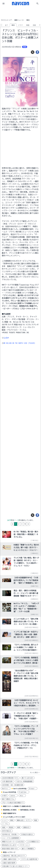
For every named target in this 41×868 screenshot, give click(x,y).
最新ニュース (19, 20)
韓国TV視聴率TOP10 (10, 813)
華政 (12, 820)
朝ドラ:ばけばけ (27, 778)
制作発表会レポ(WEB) (28, 810)
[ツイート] (33, 52)
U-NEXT (4, 796)
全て (7, 25)
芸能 (34, 25)
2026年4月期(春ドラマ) (10, 778)
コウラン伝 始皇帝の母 (29, 859)
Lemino (13, 796)
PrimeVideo (23, 792)
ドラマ (20, 25)
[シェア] (37, 52)
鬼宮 (4, 827)
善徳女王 (26, 827)
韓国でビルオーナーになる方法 (13, 842)
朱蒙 (18, 827)
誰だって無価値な (28, 849)
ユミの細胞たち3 (33, 842)
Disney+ (33, 789)
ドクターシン (24, 845)
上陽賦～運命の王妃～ (10, 859)
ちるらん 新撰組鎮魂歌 (24, 781)
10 (34, 524)
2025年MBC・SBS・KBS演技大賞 (13, 785)
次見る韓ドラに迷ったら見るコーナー (15, 866)
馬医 (36, 820)
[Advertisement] (21, 13)
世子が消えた (7, 831)
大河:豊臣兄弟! (8, 781)
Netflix (6, 789)
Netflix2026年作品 (20, 789)
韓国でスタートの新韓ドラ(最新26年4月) (17, 806)
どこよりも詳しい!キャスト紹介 (14, 817)
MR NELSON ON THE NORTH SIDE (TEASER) (19, 343)
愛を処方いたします (9, 845)
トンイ (4, 820)
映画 (28, 25)
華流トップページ (9, 852)
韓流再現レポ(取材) (10, 810)
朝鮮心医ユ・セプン (24, 820)
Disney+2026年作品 (10, 792)
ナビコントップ (6, 20)
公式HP (6, 338)
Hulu (22, 796)
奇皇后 (11, 827)
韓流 (13, 25)
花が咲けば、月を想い (10, 835)
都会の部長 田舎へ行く (10, 849)
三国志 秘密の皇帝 (9, 863)
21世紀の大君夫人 (27, 835)
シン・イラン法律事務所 (11, 838)
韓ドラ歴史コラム (8, 799)
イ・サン (5, 824)
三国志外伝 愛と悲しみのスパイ (14, 856)
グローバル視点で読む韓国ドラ (13, 803)
